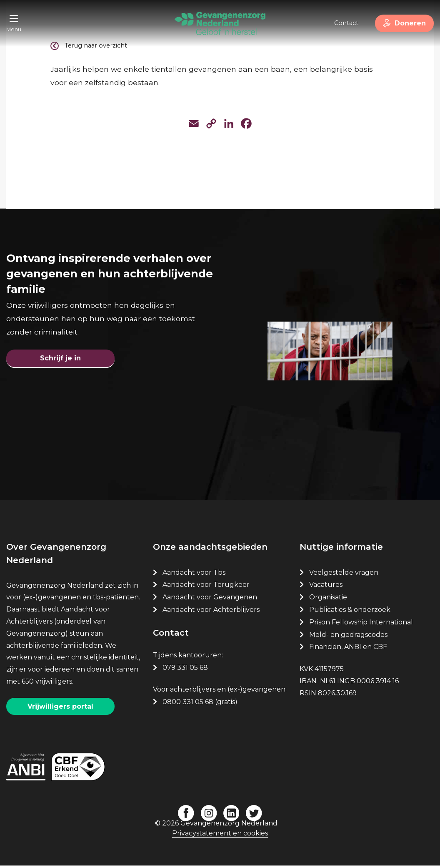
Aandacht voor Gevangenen (210, 600)
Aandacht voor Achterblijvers (211, 613)
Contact (343, 23)
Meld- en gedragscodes (348, 638)
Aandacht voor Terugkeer (206, 588)
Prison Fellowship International (361, 625)
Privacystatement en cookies (220, 836)
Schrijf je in (60, 360)
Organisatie (328, 600)
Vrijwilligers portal (60, 709)
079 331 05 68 (185, 670)
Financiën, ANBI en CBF (348, 650)
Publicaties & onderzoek (350, 613)
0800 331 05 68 (188, 705)
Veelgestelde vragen (344, 575)
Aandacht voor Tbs (194, 575)
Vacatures (327, 588)
